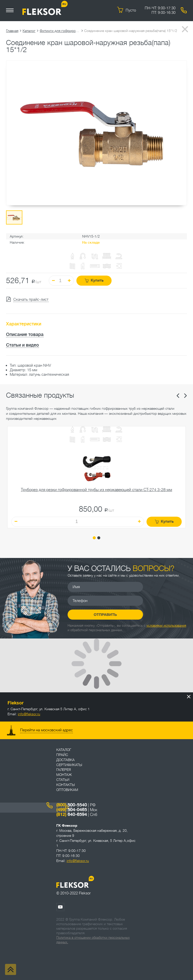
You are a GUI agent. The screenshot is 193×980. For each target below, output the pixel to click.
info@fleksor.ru (29, 714)
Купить (94, 280)
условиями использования (166, 626)
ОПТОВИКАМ (67, 790)
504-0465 (72, 810)
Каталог (29, 31)
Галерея (64, 770)
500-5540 (72, 805)
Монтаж (64, 775)
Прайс (62, 755)
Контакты (66, 785)
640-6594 (72, 814)
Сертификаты (69, 765)
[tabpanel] (96, 477)
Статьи (63, 780)
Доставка (65, 760)
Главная (12, 31)
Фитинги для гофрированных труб (60, 31)
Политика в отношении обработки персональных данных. (93, 940)
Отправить (105, 614)
